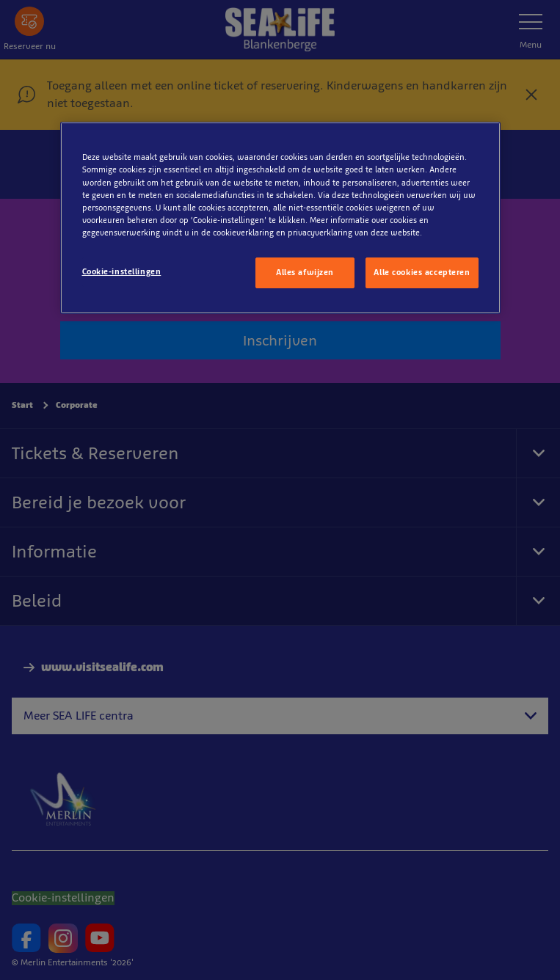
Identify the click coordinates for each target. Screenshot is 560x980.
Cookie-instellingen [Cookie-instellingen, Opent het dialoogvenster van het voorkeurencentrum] (122, 271)
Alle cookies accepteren (422, 272)
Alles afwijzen (305, 272)
